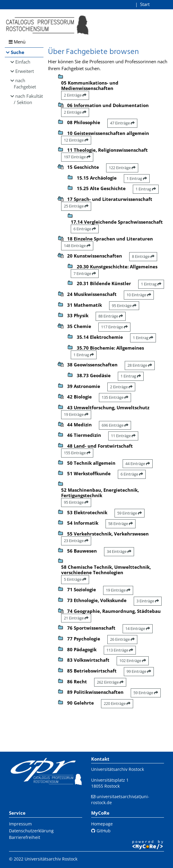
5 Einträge (75, 579)
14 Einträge (138, 628)
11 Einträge (123, 436)
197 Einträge (77, 157)
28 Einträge (140, 365)
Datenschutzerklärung (31, 831)
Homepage (102, 824)
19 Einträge (76, 414)
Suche (18, 52)
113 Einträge (120, 650)
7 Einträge (85, 273)
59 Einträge (130, 513)
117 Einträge (114, 327)
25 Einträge (76, 206)
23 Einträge (76, 541)
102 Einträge (133, 661)
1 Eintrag (137, 178)
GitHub (101, 831)
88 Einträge (111, 316)
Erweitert (25, 71)
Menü (17, 42)
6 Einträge (85, 229)
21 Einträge (76, 618)
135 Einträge (115, 397)
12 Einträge (76, 140)
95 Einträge (124, 306)
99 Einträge (139, 671)
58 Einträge (121, 523)
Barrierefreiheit (25, 837)
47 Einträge (122, 123)
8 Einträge (143, 256)
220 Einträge (117, 703)
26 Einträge (122, 639)
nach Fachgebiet (25, 84)
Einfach (23, 62)
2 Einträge (75, 95)
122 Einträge (122, 168)
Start (145, 4)
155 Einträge (77, 453)
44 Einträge (138, 464)
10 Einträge (139, 295)
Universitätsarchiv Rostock (118, 769)
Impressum (20, 824)
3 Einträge (148, 601)
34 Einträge (119, 551)
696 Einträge (115, 425)
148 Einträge (77, 246)
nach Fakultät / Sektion (28, 99)
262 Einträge (110, 682)
